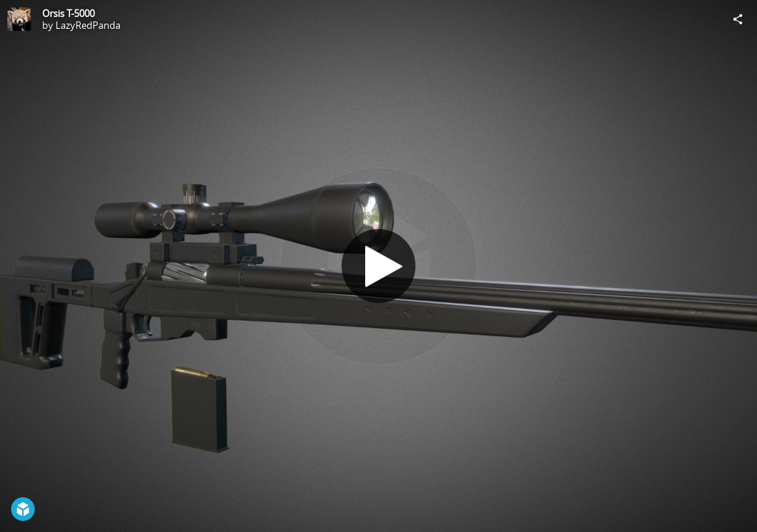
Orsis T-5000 (68, 13)
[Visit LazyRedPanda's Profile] (19, 19)
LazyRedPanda (88, 25)
